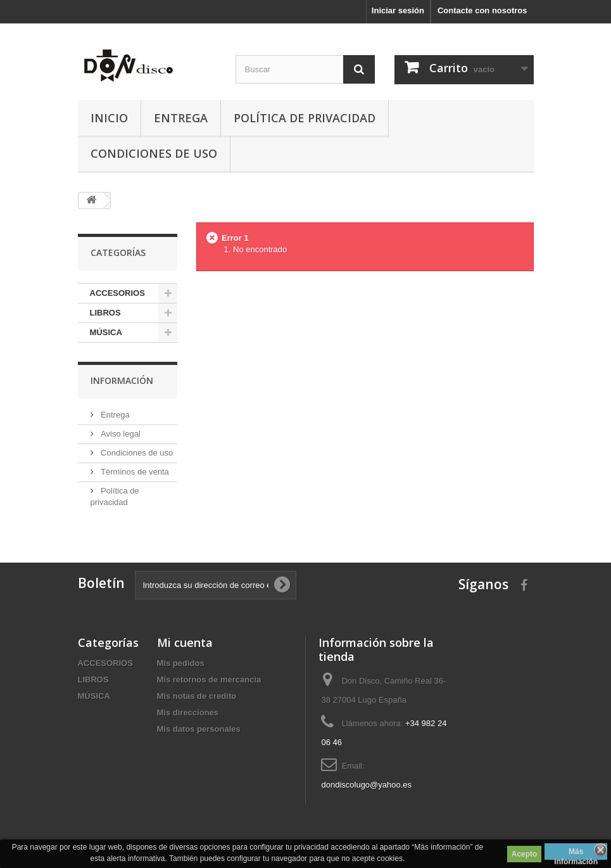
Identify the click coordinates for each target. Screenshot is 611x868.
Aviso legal (120, 434)
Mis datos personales (199, 729)
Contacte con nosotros (482, 10)
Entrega (181, 118)
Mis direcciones (188, 712)
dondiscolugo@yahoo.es (366, 785)
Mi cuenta (185, 642)
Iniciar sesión (398, 10)
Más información (576, 853)
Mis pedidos (181, 663)
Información (122, 380)
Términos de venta (134, 472)
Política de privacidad (305, 118)
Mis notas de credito (197, 696)
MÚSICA (106, 332)
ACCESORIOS (117, 293)
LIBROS (105, 313)
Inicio (109, 118)
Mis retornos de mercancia (209, 680)
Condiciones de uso (154, 153)
